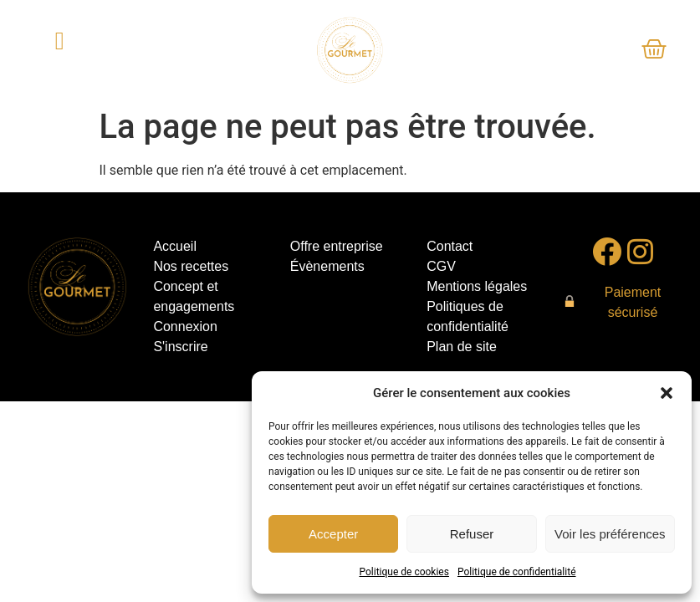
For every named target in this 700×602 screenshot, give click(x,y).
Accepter (333, 534)
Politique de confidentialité (517, 572)
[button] (667, 393)
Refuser (472, 534)
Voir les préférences (610, 534)
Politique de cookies (404, 572)
